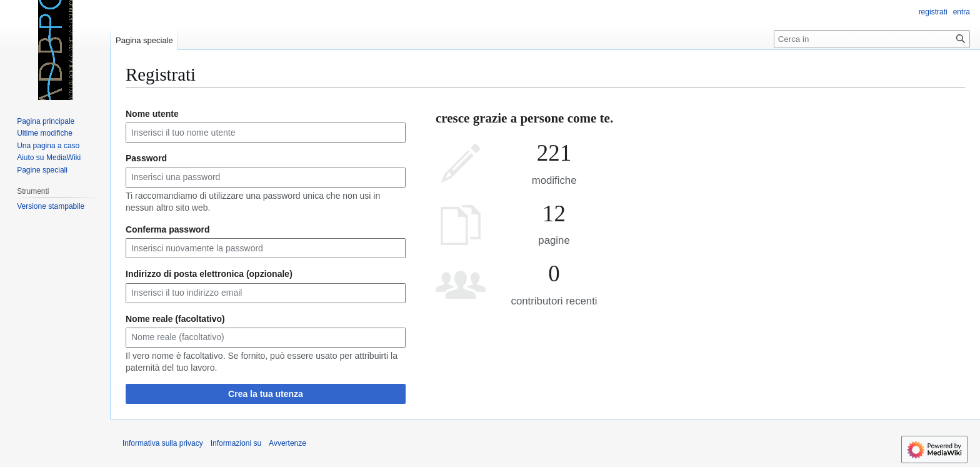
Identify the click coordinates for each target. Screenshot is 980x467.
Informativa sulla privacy (163, 443)
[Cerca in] (872, 39)
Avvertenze (287, 443)
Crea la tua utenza (266, 394)
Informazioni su (236, 443)
